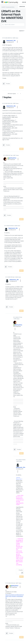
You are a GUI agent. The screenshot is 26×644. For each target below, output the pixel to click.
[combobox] (13, 25)
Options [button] (21, 31)
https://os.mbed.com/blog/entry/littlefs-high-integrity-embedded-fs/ (15, 596)
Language (22, 7)
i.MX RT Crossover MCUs (8, 7)
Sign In (24, 2)
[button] (17, 42)
